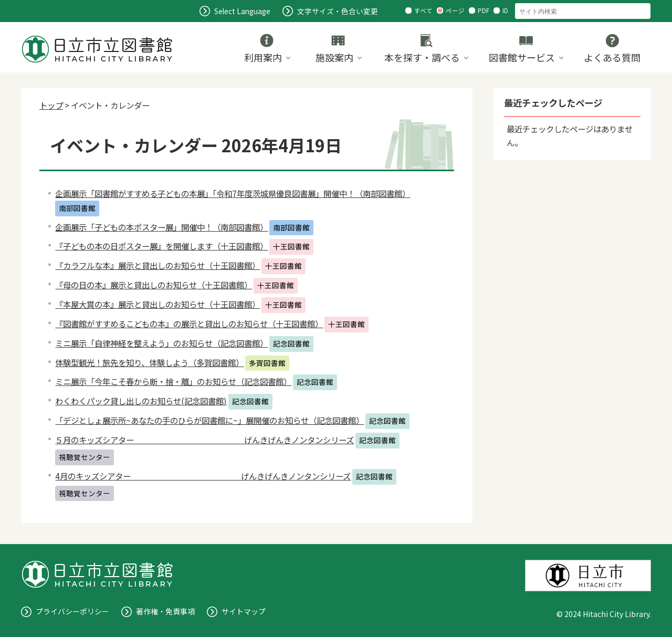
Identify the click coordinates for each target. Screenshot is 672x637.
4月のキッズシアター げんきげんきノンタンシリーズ (203, 476)
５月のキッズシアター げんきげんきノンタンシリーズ (204, 440)
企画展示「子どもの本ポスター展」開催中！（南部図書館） (161, 227)
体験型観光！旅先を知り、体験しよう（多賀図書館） (149, 362)
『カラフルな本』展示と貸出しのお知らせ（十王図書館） (157, 265)
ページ (455, 11)
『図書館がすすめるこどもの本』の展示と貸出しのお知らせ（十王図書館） (189, 323)
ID (505, 11)
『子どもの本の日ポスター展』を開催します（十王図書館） (161, 246)
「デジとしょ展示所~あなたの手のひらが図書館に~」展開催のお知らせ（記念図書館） (209, 420)
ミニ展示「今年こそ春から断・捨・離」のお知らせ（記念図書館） (173, 381)
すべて (423, 11)
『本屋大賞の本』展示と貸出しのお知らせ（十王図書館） (157, 304)
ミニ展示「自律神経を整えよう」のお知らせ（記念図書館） (161, 343)
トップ (51, 105)
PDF (484, 11)
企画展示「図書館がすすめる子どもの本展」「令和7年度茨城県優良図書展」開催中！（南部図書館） (233, 193)
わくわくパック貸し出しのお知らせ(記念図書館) (141, 401)
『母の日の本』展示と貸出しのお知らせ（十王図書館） (154, 285)
